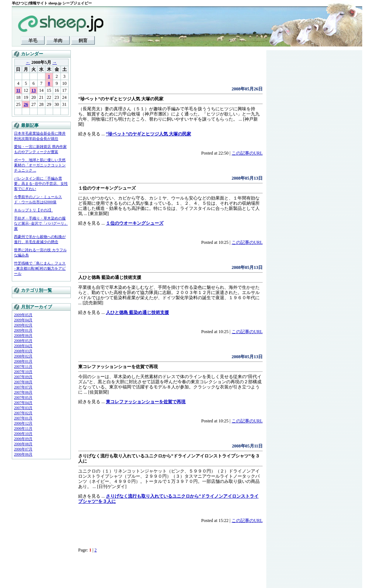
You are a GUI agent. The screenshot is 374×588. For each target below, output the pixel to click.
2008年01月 (23, 361)
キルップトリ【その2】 (33, 210)
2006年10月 (23, 434)
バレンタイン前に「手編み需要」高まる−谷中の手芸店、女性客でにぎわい (41, 184)
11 (18, 90)
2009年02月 (23, 325)
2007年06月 (23, 392)
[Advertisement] (165, 70)
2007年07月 (23, 387)
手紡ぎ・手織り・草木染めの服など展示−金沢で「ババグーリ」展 (41, 223)
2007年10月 (23, 372)
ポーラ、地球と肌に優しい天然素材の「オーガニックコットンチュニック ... (40, 165)
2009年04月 (23, 320)
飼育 (83, 41)
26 (26, 104)
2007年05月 (23, 397)
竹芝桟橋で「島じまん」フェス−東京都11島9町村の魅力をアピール (40, 268)
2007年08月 (23, 382)
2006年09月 (23, 439)
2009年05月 (23, 315)
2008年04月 (23, 346)
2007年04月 (23, 403)
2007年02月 (23, 413)
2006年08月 (23, 444)
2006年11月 (23, 428)
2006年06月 (23, 454)
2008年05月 (23, 341)
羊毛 (33, 41)
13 (34, 90)
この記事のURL (247, 153)
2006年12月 (23, 423)
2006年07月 (23, 449)
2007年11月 (23, 366)
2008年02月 (23, 356)
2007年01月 (23, 418)
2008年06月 (23, 335)
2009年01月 (23, 330)
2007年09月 (23, 377)
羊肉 (58, 41)
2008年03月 (23, 351)
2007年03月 (23, 408)
